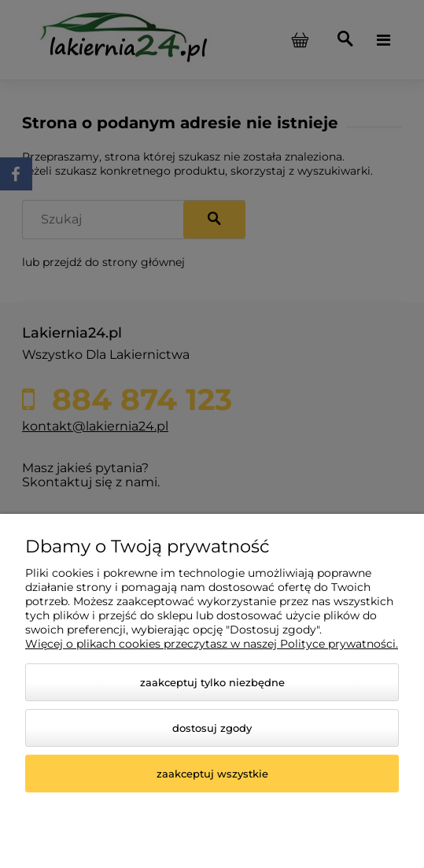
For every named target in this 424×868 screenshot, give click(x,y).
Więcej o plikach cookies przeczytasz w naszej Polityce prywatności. (212, 644)
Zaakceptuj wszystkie (212, 774)
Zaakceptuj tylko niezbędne (212, 682)
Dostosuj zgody (212, 728)
